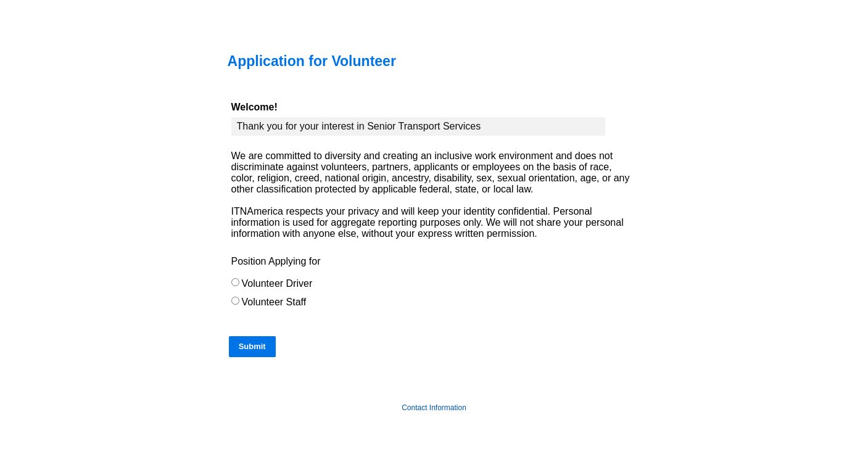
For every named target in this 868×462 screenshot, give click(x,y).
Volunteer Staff (274, 302)
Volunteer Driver (277, 283)
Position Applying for (276, 261)
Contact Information (434, 408)
